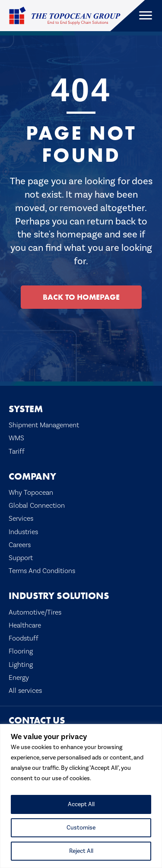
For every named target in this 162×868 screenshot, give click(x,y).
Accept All (81, 804)
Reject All (81, 851)
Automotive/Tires (35, 612)
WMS (16, 438)
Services (21, 519)
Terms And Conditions (42, 571)
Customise (81, 828)
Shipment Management (44, 425)
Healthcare (25, 625)
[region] (81, 796)
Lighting (21, 665)
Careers (20, 545)
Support (21, 558)
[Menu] (146, 16)
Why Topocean (31, 493)
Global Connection (37, 506)
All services (25, 691)
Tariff (17, 452)
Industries (23, 532)
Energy (19, 678)
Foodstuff (24, 638)
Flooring (21, 651)
